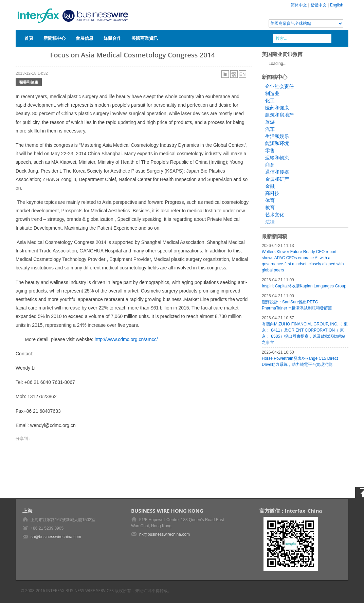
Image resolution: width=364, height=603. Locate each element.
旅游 (270, 122)
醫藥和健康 (29, 82)
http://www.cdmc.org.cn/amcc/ (126, 339)
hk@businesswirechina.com (165, 534)
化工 (270, 101)
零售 (270, 150)
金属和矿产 (277, 179)
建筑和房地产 (279, 115)
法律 (270, 222)
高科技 (272, 193)
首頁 (29, 38)
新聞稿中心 (54, 38)
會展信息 (85, 38)
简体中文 (299, 5)
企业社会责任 (279, 86)
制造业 (272, 93)
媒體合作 (112, 38)
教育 (270, 208)
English (337, 5)
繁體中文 (318, 5)
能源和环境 (277, 143)
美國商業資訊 (145, 38)
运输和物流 (277, 158)
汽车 (270, 129)
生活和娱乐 (277, 136)
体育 (270, 200)
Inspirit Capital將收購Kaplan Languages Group (304, 286)
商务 (270, 165)
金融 (270, 186)
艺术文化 (275, 215)
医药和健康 (277, 108)
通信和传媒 (277, 172)
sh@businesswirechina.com (56, 537)
